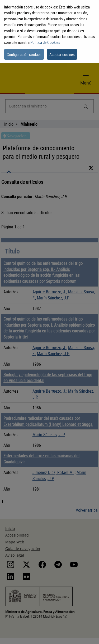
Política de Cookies (45, 42)
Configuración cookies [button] (24, 54)
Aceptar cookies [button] (62, 54)
